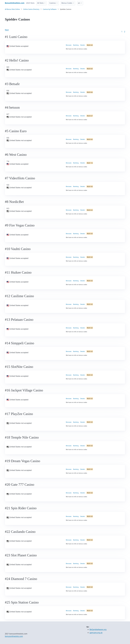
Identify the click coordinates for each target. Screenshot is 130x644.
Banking (76, 45)
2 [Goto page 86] (125, 32)
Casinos (52, 3)
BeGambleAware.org (98, 629)
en (79, 3)
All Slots (40, 3)
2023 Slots (30, 3)
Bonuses (69, 45)
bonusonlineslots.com (14, 636)
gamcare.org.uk (96, 633)
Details (83, 45)
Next (7, 30)
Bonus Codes (67, 3)
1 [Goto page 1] (122, 32)
